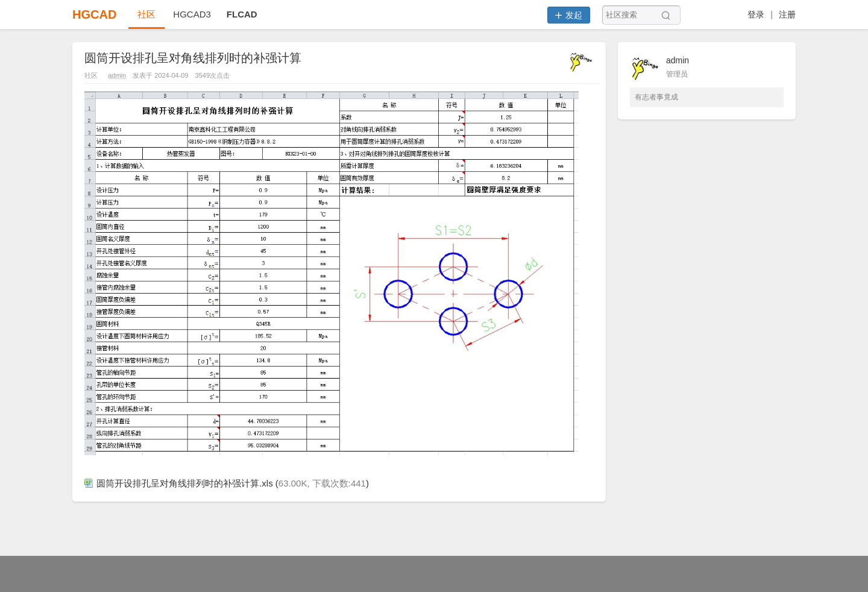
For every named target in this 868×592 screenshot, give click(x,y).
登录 (756, 14)
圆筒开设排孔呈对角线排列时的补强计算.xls (179, 483)
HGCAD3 (192, 14)
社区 (146, 14)
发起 (569, 15)
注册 (787, 14)
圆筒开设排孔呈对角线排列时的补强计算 (193, 58)
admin (117, 75)
